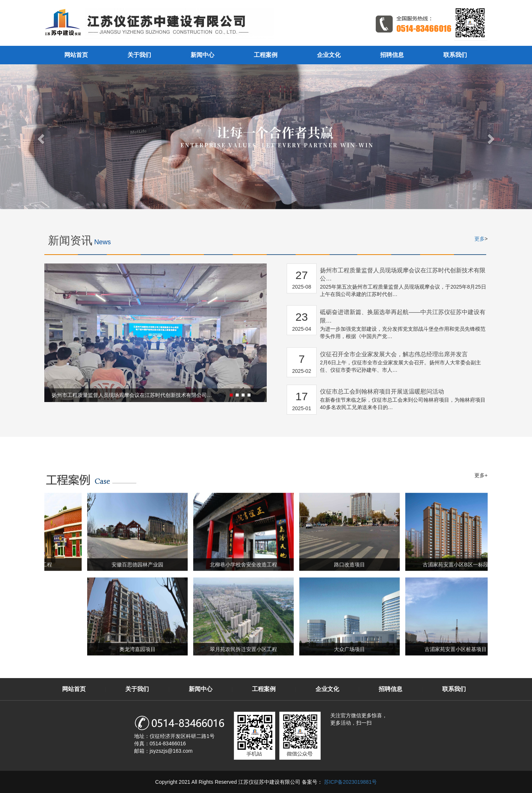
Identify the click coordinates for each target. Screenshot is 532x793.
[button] (218, 395)
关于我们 (139, 55)
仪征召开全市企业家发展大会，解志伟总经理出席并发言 (394, 354)
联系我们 (455, 55)
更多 (480, 239)
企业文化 (329, 55)
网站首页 (76, 55)
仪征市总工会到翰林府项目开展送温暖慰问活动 (382, 392)
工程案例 (266, 55)
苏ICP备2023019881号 (350, 782)
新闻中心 (202, 55)
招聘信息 (392, 55)
